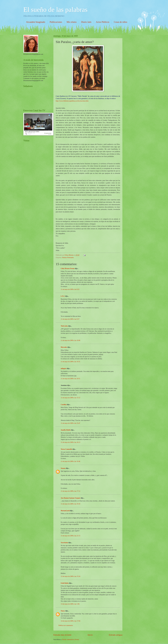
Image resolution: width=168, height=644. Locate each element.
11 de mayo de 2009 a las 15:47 (70, 423)
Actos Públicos (103, 22)
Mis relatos (72, 22)
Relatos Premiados (68, 258)
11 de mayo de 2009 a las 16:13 (70, 442)
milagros (64, 368)
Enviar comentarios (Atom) (71, 640)
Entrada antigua (116, 635)
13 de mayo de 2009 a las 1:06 (70, 604)
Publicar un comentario (66, 625)
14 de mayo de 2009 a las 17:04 (70, 621)
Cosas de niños (120, 22)
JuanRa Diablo (66, 430)
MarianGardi (65, 511)
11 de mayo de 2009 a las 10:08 (70, 340)
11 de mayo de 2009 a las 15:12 (70, 398)
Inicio (90, 635)
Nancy (63, 611)
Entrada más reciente (62, 635)
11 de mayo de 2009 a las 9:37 (70, 319)
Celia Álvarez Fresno (68, 269)
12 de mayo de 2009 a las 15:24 (70, 576)
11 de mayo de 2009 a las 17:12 (70, 491)
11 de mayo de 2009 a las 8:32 (70, 289)
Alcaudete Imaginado (36, 22)
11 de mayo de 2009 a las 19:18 (70, 504)
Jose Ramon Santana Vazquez (71, 498)
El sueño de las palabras (55, 10)
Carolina (64, 405)
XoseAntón (64, 543)
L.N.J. (63, 296)
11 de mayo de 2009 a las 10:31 (70, 362)
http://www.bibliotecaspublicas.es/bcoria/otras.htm (72, 101)
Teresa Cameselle (66, 449)
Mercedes (64, 347)
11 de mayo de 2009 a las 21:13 (70, 536)
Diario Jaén (86, 22)
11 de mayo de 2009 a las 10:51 (70, 379)
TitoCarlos (64, 326)
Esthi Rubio (65, 583)
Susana (63, 468)
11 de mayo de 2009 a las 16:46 (70, 461)
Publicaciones (56, 22)
